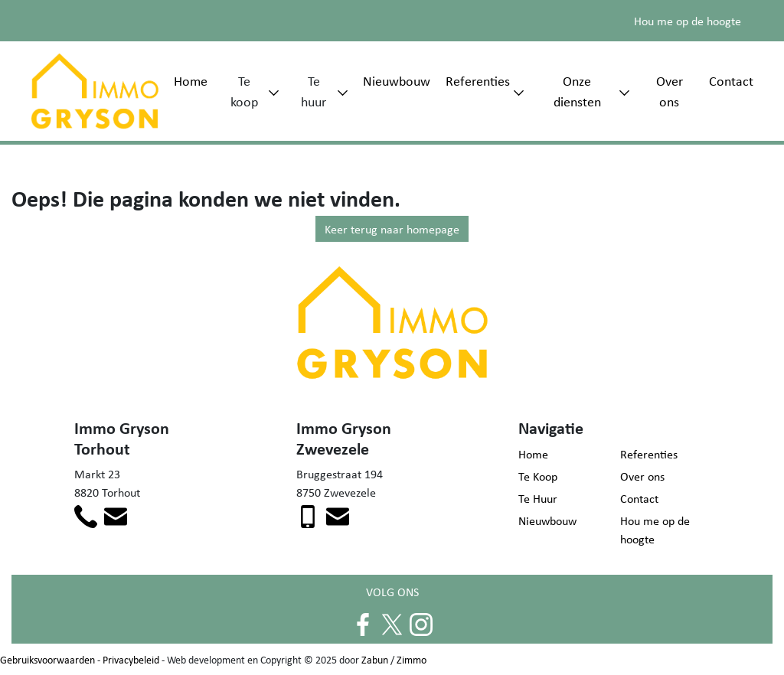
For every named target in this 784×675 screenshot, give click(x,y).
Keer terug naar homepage (392, 229)
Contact (731, 80)
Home (191, 80)
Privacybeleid (131, 659)
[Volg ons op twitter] (392, 623)
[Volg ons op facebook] (363, 623)
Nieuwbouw (397, 80)
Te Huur (538, 498)
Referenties (478, 80)
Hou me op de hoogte (688, 21)
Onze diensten (577, 91)
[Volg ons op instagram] (421, 623)
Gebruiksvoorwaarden (47, 659)
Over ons (670, 91)
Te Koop (538, 476)
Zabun (375, 659)
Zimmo (412, 659)
